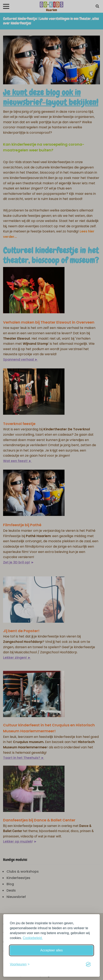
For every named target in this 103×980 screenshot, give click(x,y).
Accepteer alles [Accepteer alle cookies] (51, 950)
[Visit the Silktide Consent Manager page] (88, 964)
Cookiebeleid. (33, 938)
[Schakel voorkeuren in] (20, 964)
